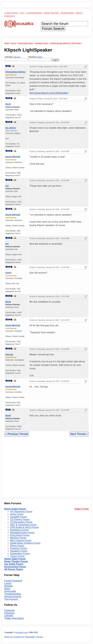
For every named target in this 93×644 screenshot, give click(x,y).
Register (9, 586)
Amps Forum (17, 514)
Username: (16, 58)
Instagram (9, 613)
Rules (7, 589)
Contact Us (19, 637)
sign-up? (17, 57)
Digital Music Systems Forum (25, 543)
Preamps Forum (19, 548)
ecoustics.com (22, 632)
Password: (40, 58)
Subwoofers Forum (20, 554)
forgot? (40, 57)
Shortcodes (10, 591)
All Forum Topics (14, 569)
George (9, 354)
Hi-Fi (22, 13)
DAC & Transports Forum (23, 525)
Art (7, 186)
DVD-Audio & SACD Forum (24, 527)
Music (79, 13)
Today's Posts (82, 509)
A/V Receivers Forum (21, 511)
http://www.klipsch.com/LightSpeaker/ (49, 93)
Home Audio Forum (15, 509)
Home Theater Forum (16, 561)
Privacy (40, 637)
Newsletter (30, 637)
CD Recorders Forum (21, 522)
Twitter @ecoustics (14, 618)
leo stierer (11, 128)
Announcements (13, 596)
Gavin (8, 273)
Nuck (8, 104)
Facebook (9, 610)
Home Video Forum (15, 559)
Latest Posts (11, 13)
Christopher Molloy (15, 72)
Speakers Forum (19, 551)
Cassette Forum (18, 517)
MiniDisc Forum (18, 538)
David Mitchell (13, 157)
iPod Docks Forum (20, 535)
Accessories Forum (15, 567)
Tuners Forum (17, 556)
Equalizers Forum (19, 530)
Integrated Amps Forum (22, 533)
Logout (8, 583)
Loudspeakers (34, 13)
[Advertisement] (47, 469)
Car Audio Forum (14, 564)
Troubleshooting (13, 594)
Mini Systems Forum (21, 540)
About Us (8, 637)
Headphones (67, 13)
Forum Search (53, 29)
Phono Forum (17, 546)
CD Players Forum (20, 519)
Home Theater (51, 13)
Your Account (11, 599)
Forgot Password (13, 581)
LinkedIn (9, 616)
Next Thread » (79, 434)
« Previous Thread (17, 434)
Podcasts (10, 16)
